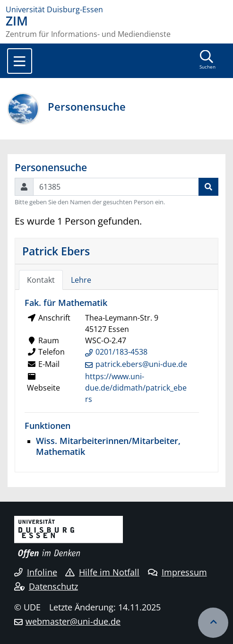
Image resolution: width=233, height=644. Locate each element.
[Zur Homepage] (116, 9)
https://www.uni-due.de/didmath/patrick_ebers (136, 388)
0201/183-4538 (121, 352)
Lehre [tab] (81, 280)
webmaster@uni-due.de (73, 621)
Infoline (36, 572)
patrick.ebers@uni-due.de (141, 364)
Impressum (177, 572)
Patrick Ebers (56, 251)
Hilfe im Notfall (102, 572)
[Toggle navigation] (20, 61)
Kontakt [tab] (41, 280)
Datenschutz (46, 586)
